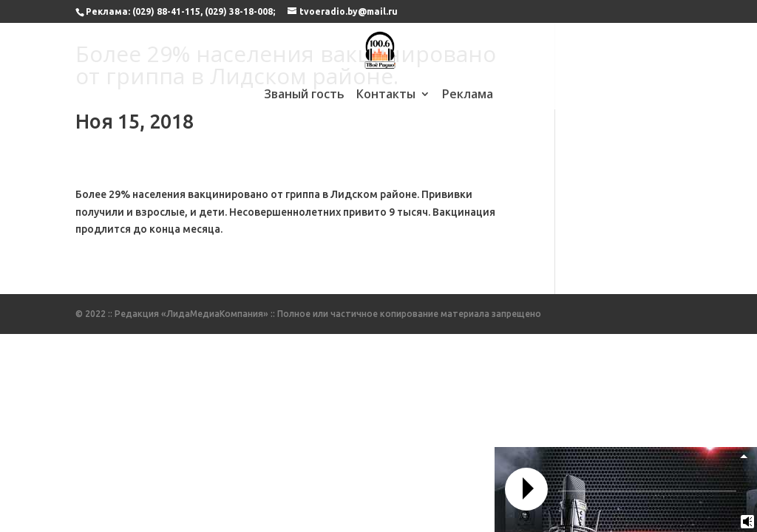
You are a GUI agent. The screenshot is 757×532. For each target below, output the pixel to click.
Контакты (386, 95)
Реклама (468, 95)
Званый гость (304, 95)
